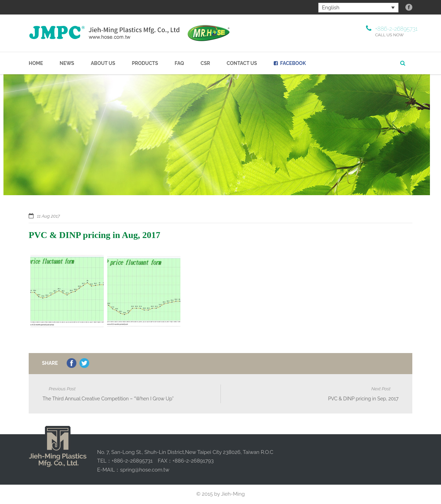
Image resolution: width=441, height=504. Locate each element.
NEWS (67, 63)
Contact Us (242, 63)
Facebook (290, 63)
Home (36, 63)
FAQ (179, 63)
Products (145, 63)
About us (103, 63)
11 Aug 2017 (48, 216)
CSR (205, 63)
